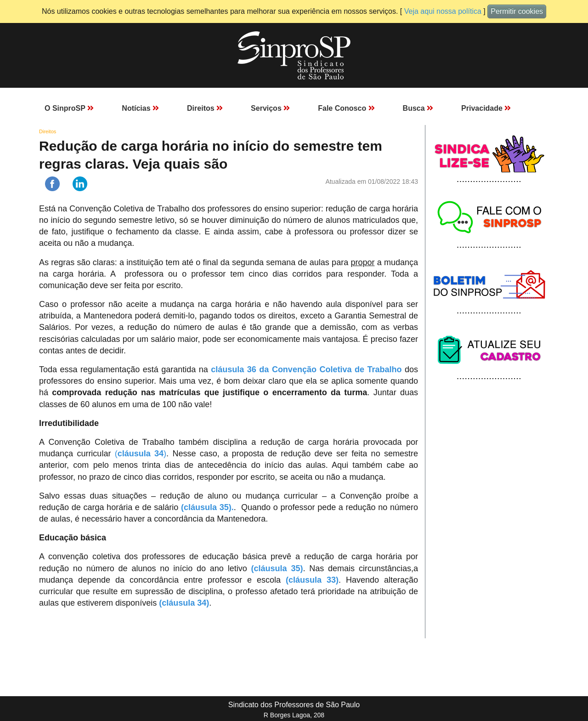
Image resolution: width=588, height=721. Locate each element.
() (141, 454)
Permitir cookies (517, 11)
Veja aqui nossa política (443, 11)
